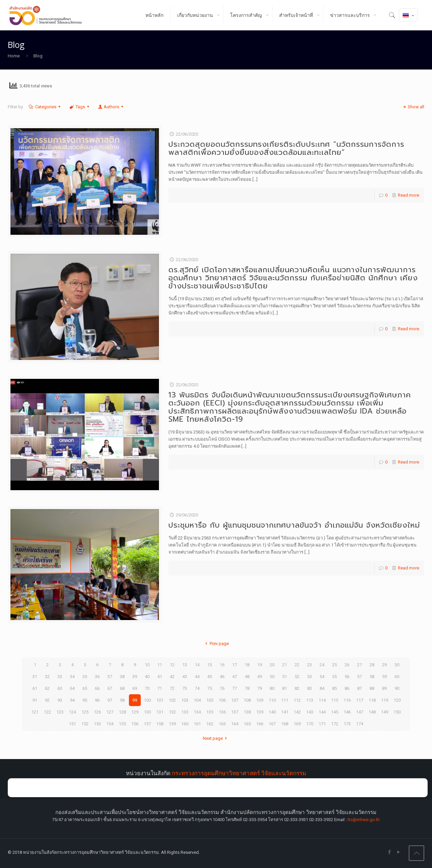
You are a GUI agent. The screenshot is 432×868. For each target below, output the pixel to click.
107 (235, 700)
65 (85, 688)
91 (35, 700)
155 (122, 724)
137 (235, 712)
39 (135, 677)
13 (185, 665)
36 (97, 677)
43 (185, 677)
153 (97, 724)
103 (185, 700)
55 (334, 677)
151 (72, 724)
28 (372, 665)
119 (385, 700)
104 (197, 700)
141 (285, 712)
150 (397, 712)
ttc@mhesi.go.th (364, 820)
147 (360, 712)
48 (247, 677)
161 (197, 724)
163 (222, 724)
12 (172, 665)
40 (147, 677)
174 (360, 724)
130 (147, 712)
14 (197, 665)
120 (397, 700)
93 (60, 700)
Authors (111, 107)
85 (334, 688)
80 (272, 688)
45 (210, 677)
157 (147, 724)
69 (135, 688)
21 (285, 665)
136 (222, 712)
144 (322, 712)
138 (247, 712)
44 (197, 677)
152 (85, 724)
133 (185, 712)
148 (372, 712)
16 (222, 665)
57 (359, 677)
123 (60, 712)
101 (160, 700)
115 (335, 700)
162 (210, 724)
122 (47, 712)
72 (172, 688)
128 (122, 712)
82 (297, 688)
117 (360, 700)
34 (72, 677)
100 (147, 700)
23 (309, 665)
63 (60, 688)
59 (384, 677)
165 (247, 724)
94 (72, 700)
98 (122, 700)
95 (85, 700)
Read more (409, 195)
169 (297, 724)
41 (160, 677)
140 (272, 712)
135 (210, 712)
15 (210, 665)
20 (272, 665)
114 (322, 700)
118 (372, 700)
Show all (413, 107)
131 (160, 712)
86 (347, 688)
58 (372, 677)
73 (185, 688)
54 (322, 677)
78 (247, 688)
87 (359, 688)
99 (135, 700)
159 (172, 724)
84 (322, 688)
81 (285, 688)
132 (172, 712)
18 (247, 665)
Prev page (216, 643)
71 (160, 688)
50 (272, 677)
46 (222, 677)
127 (110, 712)
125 (85, 712)
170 (310, 724)
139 (260, 712)
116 (347, 700)
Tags (80, 107)
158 (160, 724)
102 (172, 700)
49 (260, 677)
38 (122, 677)
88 (372, 688)
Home (14, 56)
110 (272, 700)
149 (385, 712)
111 (285, 700)
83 (309, 688)
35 (85, 677)
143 (310, 712)
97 (110, 700)
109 (260, 700)
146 (347, 712)
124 (72, 712)
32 (47, 677)
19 (260, 665)
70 (147, 688)
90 (397, 688)
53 (309, 677)
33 (60, 677)
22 (297, 665)
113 (310, 700)
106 (222, 700)
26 (347, 665)
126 (97, 712)
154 (110, 724)
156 (135, 724)
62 (47, 688)
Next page (216, 738)
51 (285, 677)
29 (384, 665)
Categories (45, 107)
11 (160, 665)
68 (122, 688)
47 (235, 677)
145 (335, 712)
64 (72, 688)
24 (322, 665)
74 (197, 688)
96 (97, 700)
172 (335, 724)
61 (35, 688)
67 (110, 688)
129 (135, 712)
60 (397, 677)
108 (247, 700)
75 (210, 688)
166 (260, 724)
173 (347, 724)
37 (110, 677)
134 (197, 712)
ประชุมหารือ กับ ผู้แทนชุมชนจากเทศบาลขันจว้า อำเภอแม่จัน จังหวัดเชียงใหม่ (294, 525)
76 (222, 688)
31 (35, 677)
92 (47, 700)
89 (384, 688)
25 (334, 665)
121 (35, 712)
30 (397, 665)
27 (359, 665)
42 (172, 677)
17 (235, 665)
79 (260, 688)
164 (235, 724)
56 (347, 677)
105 (210, 700)
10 (147, 665)
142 (297, 712)
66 (97, 688)
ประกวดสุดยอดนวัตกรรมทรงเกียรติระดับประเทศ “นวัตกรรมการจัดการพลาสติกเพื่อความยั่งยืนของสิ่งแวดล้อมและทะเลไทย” (286, 148)
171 (322, 724)
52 (297, 677)
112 (297, 700)
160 (185, 724)
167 (272, 724)
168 (285, 724)
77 (235, 688)
